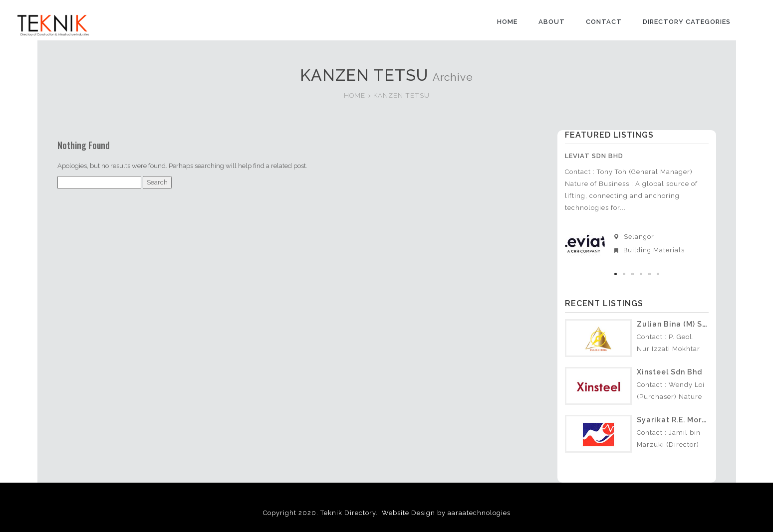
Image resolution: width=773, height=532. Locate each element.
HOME (507, 22)
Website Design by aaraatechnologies (446, 511)
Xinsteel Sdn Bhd (669, 370)
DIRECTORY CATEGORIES (687, 22)
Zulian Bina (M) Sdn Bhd (683, 323)
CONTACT (604, 22)
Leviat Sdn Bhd (594, 156)
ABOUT (552, 22)
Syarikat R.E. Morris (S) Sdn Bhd (697, 418)
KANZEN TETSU (401, 95)
